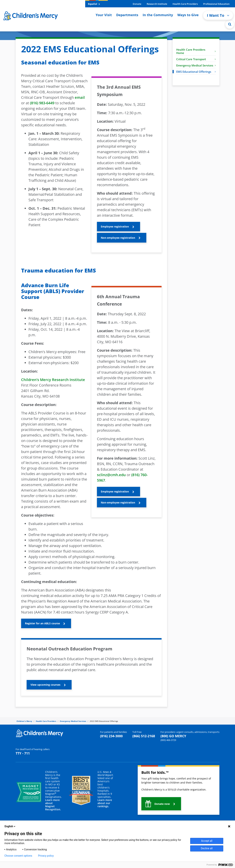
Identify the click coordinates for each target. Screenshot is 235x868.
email (80, 97)
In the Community (158, 15)
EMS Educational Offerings (196, 72)
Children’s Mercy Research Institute (53, 380)
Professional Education (216, 4)
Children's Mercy (24, 721)
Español (94, 4)
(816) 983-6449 (42, 103)
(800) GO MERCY (173, 736)
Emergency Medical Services (196, 65)
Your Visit (104, 15)
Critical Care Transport (196, 59)
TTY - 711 (23, 753)
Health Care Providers (185, 4)
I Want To (218, 15)
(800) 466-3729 (168, 740)
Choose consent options (18, 856)
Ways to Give (188, 15)
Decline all (207, 848)
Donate (137, 4)
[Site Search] (230, 24)
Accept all (207, 841)
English (10, 826)
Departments (127, 15)
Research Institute (157, 4)
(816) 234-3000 (111, 736)
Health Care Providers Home (196, 51)
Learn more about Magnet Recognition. (53, 805)
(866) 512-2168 (144, 736)
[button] (119, 227)
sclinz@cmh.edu (111, 475)
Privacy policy (46, 856)
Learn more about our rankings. (105, 803)
